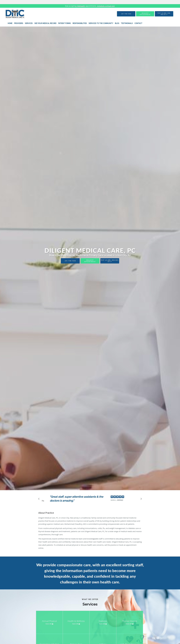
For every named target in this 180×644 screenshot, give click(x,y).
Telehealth (81, 6)
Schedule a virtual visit (106, 6)
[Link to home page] (12, 14)
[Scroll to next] (141, 499)
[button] (145, 14)
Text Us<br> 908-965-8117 (110, 261)
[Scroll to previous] (39, 499)
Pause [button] (43, 501)
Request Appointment (90, 261)
